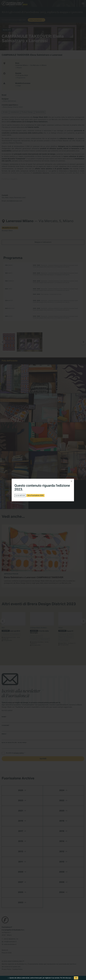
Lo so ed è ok (20, 495)
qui (70, 978)
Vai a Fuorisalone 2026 (35, 495)
